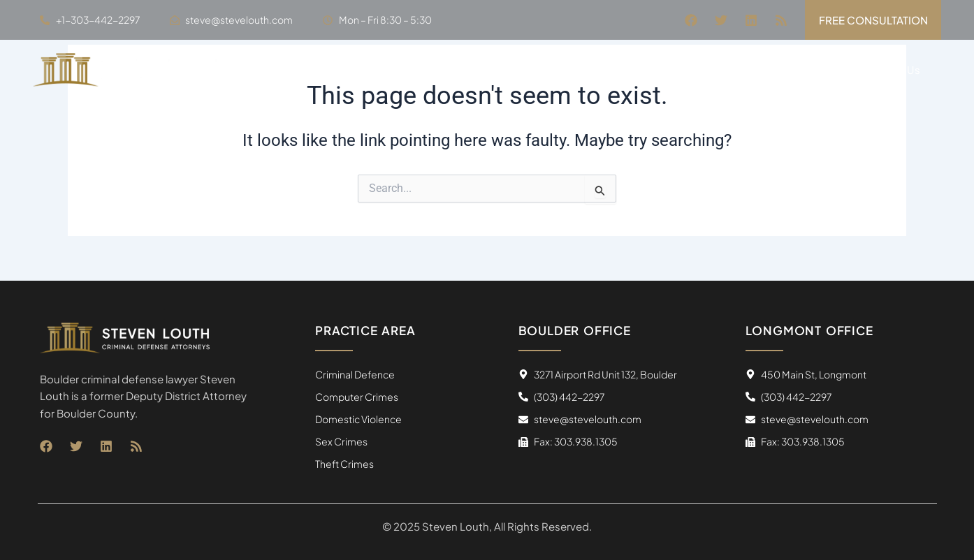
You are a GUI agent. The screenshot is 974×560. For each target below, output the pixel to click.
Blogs (820, 69)
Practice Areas (733, 70)
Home (569, 69)
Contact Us (891, 69)
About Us (636, 69)
